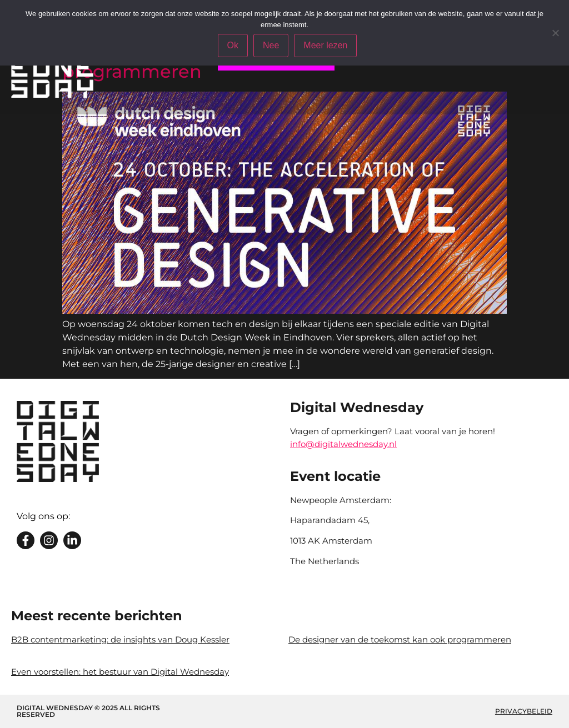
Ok (233, 45)
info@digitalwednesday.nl (343, 444)
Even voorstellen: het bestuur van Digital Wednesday (120, 672)
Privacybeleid (524, 711)
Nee (271, 45)
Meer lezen (325, 45)
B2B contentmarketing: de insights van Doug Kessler (120, 639)
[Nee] (555, 33)
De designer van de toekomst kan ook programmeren (400, 639)
